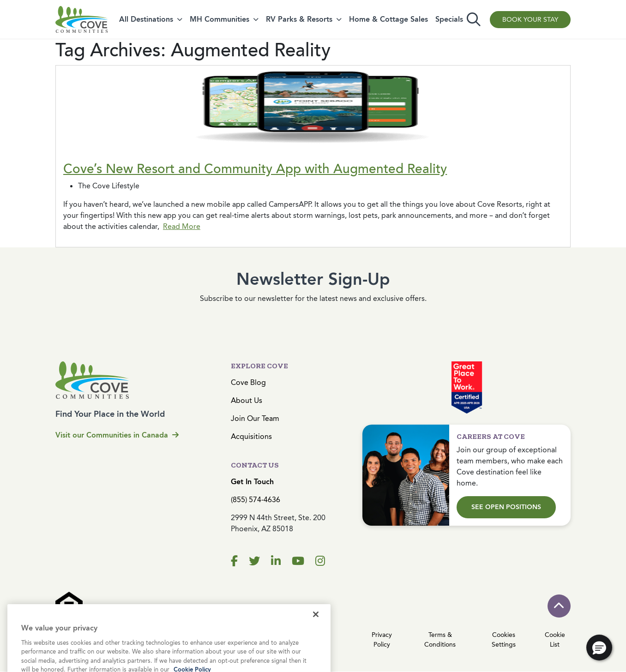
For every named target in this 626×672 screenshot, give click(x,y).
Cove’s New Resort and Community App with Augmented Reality (255, 169)
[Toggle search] (474, 20)
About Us (247, 400)
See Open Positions (506, 507)
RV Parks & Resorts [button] (299, 19)
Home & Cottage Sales (388, 19)
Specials (449, 19)
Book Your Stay (530, 20)
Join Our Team (255, 418)
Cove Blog (248, 382)
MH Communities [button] (220, 19)
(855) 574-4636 (256, 500)
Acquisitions (251, 436)
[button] (599, 648)
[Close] (316, 638)
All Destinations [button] (146, 19)
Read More (182, 226)
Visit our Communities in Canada (117, 435)
